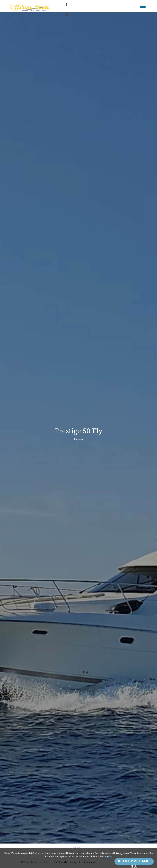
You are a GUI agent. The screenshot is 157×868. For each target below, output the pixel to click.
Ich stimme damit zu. (134, 862)
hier (110, 857)
